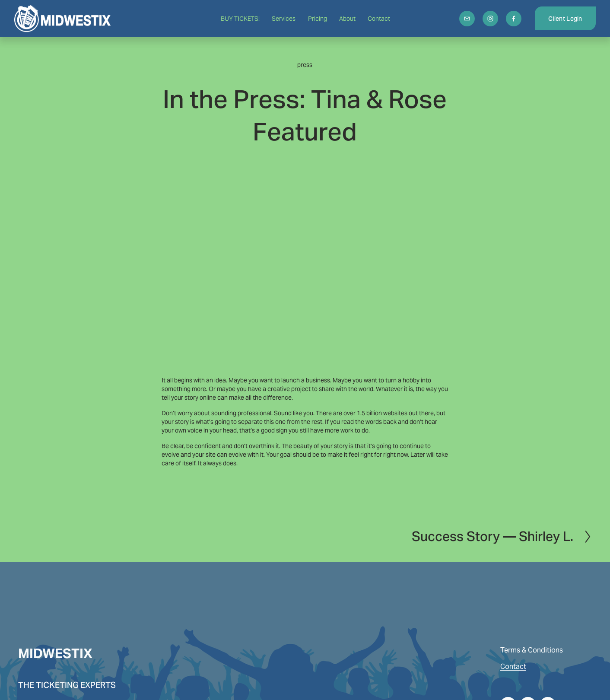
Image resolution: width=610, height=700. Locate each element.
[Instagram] (486, 20)
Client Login (561, 20)
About (347, 20)
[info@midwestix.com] (463, 20)
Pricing (318, 20)
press (305, 65)
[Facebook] (510, 20)
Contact (379, 20)
